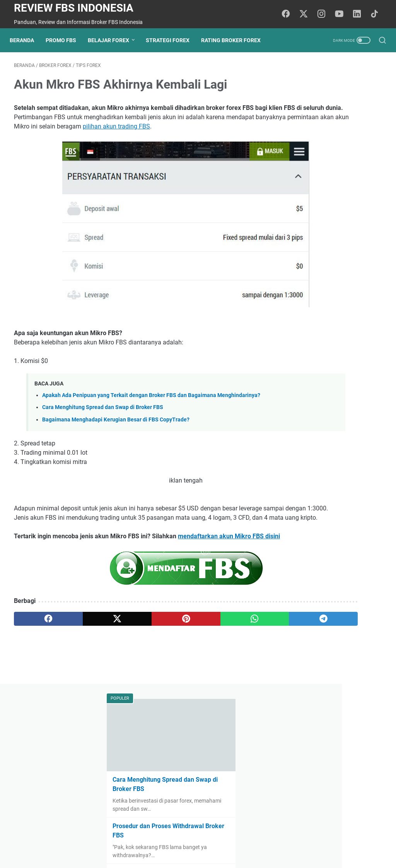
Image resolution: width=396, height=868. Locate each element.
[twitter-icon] (307, 14)
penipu (348, 632)
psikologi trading (311, 632)
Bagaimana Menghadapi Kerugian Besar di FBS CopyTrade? (116, 440)
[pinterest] (137, 667)
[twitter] (88, 667)
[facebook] (38, 667)
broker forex (363, 618)
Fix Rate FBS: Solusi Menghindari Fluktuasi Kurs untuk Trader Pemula (331, 235)
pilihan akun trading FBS (211, 140)
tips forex (302, 618)
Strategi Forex (172, 40)
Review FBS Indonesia (74, 8)
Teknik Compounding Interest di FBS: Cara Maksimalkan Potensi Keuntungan (334, 356)
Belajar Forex (113, 40)
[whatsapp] (186, 667)
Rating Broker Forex (235, 40)
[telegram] (235, 667)
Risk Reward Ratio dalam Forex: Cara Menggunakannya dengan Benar (337, 526)
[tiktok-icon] (377, 14)
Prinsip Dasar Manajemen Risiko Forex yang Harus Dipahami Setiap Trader (331, 421)
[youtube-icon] (342, 14)
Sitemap (233, 840)
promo (331, 618)
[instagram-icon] (324, 14)
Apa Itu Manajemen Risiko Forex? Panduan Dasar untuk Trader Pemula (335, 494)
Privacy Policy (198, 840)
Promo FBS (65, 40)
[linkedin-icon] (359, 14)
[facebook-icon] (290, 14)
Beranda (26, 40)
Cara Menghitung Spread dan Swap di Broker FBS (103, 428)
